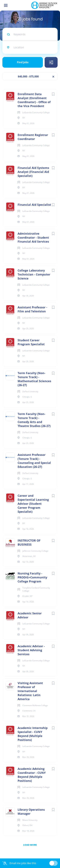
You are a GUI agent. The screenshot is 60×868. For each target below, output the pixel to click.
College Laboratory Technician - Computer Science (34, 274)
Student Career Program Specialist (31, 342)
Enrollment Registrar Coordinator (33, 137)
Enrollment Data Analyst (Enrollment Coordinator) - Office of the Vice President (34, 100)
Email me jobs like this (23, 863)
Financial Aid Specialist (34, 205)
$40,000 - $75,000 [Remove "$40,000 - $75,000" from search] (28, 76)
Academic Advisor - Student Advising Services (31, 650)
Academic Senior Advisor (30, 615)
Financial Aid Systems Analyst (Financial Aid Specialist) (33, 172)
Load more (30, 845)
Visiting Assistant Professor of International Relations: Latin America (30, 691)
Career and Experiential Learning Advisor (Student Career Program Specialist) (33, 504)
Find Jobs (23, 62)
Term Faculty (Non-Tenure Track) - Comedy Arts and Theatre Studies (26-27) (34, 420)
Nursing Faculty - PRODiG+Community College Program (32, 577)
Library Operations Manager (31, 812)
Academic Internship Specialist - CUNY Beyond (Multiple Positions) (33, 734)
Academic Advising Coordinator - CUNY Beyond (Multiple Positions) (32, 775)
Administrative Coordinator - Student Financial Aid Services (33, 238)
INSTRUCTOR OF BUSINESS (29, 542)
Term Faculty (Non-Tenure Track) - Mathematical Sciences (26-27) (34, 379)
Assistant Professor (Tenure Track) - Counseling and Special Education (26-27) (34, 461)
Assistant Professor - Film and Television (32, 309)
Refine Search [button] (51, 62)
